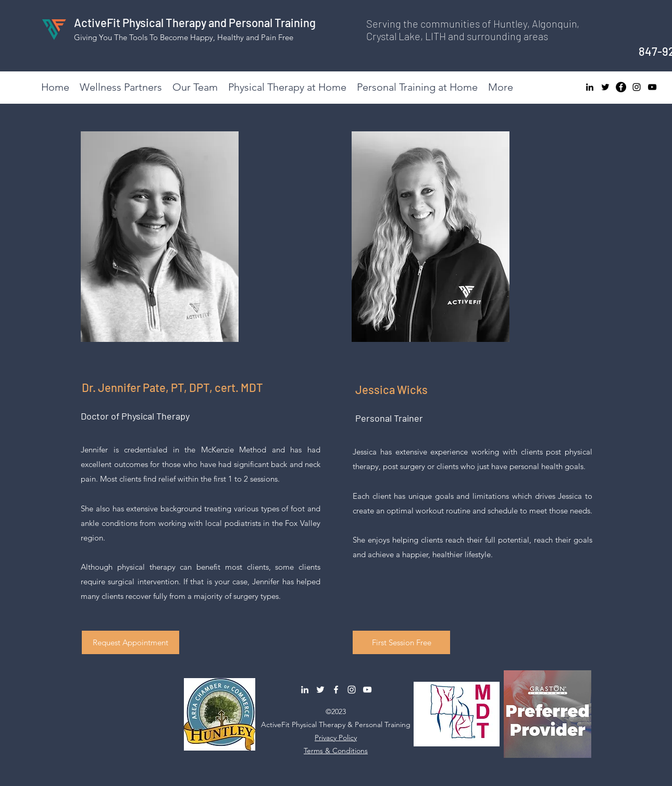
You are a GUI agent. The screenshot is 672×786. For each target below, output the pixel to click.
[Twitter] (605, 87)
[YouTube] (652, 87)
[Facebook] (621, 87)
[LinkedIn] (590, 87)
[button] (130, 642)
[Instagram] (637, 87)
